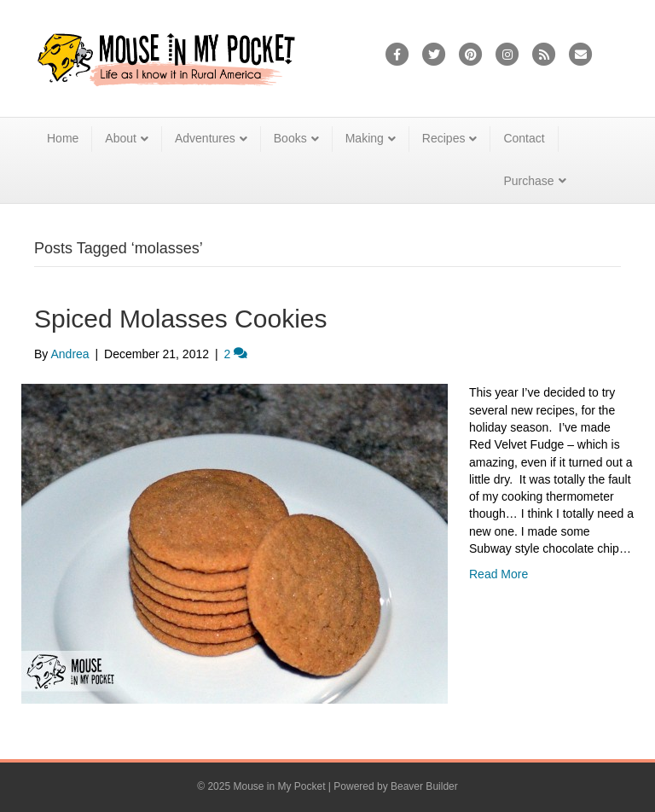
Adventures (205, 138)
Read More (498, 574)
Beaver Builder (424, 786)
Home (63, 138)
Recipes (444, 138)
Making (365, 138)
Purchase (528, 181)
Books (290, 138)
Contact (524, 138)
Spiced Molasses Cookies (181, 319)
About (121, 138)
